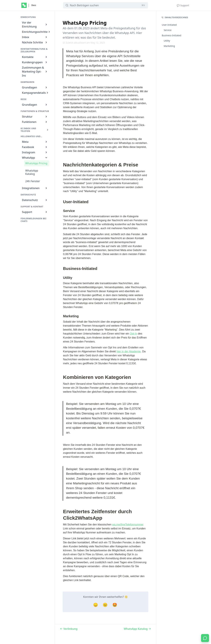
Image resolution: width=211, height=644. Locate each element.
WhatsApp (35, 158)
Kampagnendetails (36, 93)
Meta (35, 142)
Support (35, 212)
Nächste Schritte (35, 42)
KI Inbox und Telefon (35, 130)
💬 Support (183, 5)
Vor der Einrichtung (35, 25)
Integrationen (35, 188)
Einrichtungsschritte (36, 32)
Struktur (35, 117)
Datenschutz (35, 200)
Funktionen (35, 122)
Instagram (35, 152)
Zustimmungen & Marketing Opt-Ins (35, 72)
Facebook (35, 147)
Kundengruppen (35, 62)
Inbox (35, 37)
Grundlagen (35, 87)
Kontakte (35, 57)
